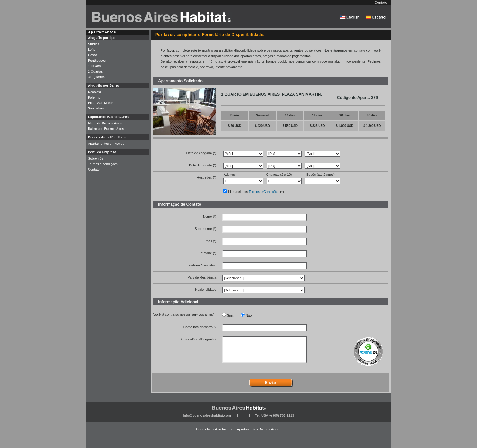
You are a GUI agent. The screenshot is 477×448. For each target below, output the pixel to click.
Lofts (92, 50)
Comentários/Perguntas (199, 339)
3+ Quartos (96, 77)
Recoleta (94, 92)
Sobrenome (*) (205, 229)
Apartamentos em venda (106, 144)
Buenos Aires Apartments (214, 429)
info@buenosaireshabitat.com (207, 415)
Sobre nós (96, 158)
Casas (93, 55)
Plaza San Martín (101, 103)
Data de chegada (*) (201, 153)
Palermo (94, 97)
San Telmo (96, 108)
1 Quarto (94, 66)
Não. (249, 315)
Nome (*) (210, 217)
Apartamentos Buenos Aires (258, 429)
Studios (94, 44)
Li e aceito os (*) (256, 192)
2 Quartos (95, 71)
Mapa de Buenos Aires (105, 123)
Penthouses (97, 61)
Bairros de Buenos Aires (106, 129)
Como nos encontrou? (200, 327)
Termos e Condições (264, 192)
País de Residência (202, 277)
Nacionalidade (206, 290)
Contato (381, 2)
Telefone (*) (208, 253)
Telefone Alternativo (202, 265)
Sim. (230, 315)
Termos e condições (103, 164)
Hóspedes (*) (207, 177)
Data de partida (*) (203, 165)
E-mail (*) (209, 241)
